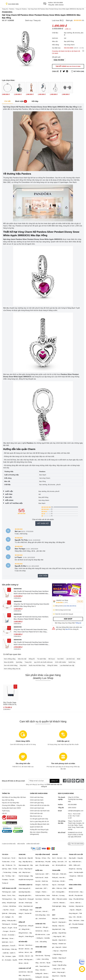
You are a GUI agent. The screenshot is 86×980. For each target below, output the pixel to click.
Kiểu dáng (9, 500)
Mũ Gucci (52, 659)
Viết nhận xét (43, 523)
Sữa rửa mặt (22, 659)
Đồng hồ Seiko (52, 665)
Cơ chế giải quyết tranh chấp (39, 819)
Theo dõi (80, 601)
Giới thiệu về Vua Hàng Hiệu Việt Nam (14, 797)
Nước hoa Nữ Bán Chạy (37, 665)
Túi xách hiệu (42, 659)
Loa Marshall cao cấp (67, 665)
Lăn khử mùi (70, 659)
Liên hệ (4, 813)
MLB (79, 659)
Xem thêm (43, 576)
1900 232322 (59, 5)
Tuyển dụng (6, 811)
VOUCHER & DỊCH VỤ (26, 885)
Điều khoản (21, 844)
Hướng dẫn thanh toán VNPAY (11, 808)
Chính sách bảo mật (36, 813)
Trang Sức (28, 662)
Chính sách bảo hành (37, 800)
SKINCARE (22, 854)
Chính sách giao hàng (37, 803)
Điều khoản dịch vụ (36, 816)
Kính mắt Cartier (61, 662)
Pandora (12, 9)
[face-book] (65, 781)
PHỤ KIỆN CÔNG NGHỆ (43, 854)
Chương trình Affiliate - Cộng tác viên (13, 805)
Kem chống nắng (10, 659)
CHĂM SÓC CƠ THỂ (25, 968)
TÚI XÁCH (5, 854)
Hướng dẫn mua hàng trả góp (39, 830)
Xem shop (68, 619)
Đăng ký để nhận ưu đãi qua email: (13, 781)
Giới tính (9, 494)
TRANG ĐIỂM (56, 870)
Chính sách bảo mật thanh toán (40, 811)
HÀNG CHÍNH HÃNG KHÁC (75, 886)
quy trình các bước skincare (43, 662)
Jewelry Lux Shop (62, 600)
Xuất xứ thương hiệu (14, 503)
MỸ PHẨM (38, 952)
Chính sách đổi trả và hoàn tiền (40, 805)
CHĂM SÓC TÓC (41, 924)
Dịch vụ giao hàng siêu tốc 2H (39, 821)
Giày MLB (23, 665)
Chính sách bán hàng (37, 797)
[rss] (82, 781)
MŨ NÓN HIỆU (23, 942)
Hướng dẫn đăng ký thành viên (40, 824)
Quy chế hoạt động (8, 800)
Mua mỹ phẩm (9, 662)
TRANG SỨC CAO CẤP (76, 854)
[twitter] (78, 781)
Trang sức (37, 20)
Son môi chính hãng (11, 665)
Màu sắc (9, 497)
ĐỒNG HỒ (22, 922)
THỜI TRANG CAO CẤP (9, 888)
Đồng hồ (32, 659)
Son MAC (61, 659)
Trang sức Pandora (21, 9)
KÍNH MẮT (39, 908)
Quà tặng (19, 662)
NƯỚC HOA (39, 870)
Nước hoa (72, 662)
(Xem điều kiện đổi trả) (70, 606)
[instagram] (69, 781)
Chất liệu (9, 491)
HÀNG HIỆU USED (41, 947)
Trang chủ (5, 9)
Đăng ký (79, 623)
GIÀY (54, 915)
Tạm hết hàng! (68, 66)
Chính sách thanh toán (37, 808)
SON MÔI (55, 854)
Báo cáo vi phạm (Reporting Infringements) (39, 833)
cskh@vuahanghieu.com (76, 811)
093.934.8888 (58, 3)
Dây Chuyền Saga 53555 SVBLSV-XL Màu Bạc (10, 704)
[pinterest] (73, 781)
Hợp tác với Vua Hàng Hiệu (11, 803)
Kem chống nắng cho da (12, 669)
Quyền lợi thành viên (36, 827)
